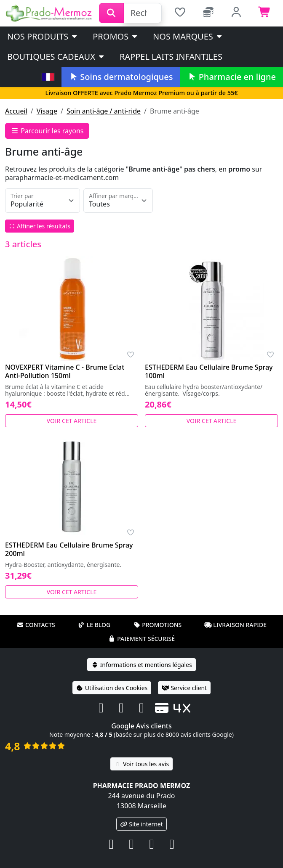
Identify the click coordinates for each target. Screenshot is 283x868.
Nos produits (43, 36)
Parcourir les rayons (47, 131)
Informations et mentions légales (141, 665)
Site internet (141, 824)
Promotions (157, 625)
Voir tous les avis (141, 764)
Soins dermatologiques (121, 77)
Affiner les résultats (40, 226)
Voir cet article (72, 421)
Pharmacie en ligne (232, 77)
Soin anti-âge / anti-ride (104, 111)
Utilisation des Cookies (112, 688)
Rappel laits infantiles (171, 57)
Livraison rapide (235, 625)
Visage (47, 111)
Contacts (36, 625)
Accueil (16, 111)
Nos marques (188, 36)
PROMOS (116, 36)
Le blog (94, 625)
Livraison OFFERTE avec (141, 93)
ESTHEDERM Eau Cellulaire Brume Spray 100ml (209, 371)
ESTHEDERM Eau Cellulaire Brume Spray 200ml (69, 549)
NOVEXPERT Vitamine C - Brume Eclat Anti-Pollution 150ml (65, 371)
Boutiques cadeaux (56, 57)
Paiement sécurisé (141, 639)
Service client (184, 688)
